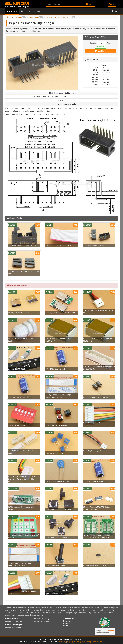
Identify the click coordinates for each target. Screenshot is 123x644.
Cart (112, 4)
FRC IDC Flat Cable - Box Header (61, 17)
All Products (19, 17)
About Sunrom (69, 619)
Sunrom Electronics (13, 619)
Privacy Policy (87, 642)
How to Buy (68, 623)
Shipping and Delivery (74, 642)
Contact (37, 11)
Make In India (16, 610)
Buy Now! (100, 51)
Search (90, 4)
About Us (25, 11)
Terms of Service (98, 642)
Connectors (36, 17)
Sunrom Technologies (14, 625)
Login (115, 11)
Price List (67, 621)
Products (12, 11)
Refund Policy (62, 642)
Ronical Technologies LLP (45, 619)
